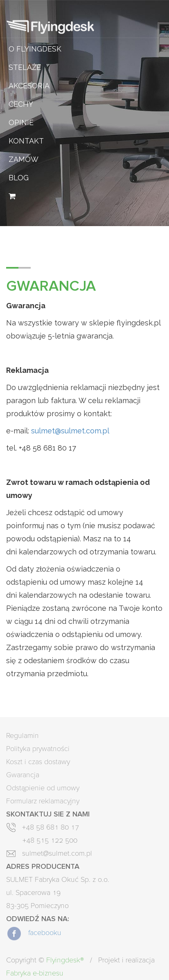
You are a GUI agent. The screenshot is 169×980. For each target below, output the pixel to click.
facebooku (34, 933)
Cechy (21, 104)
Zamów (24, 159)
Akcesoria (29, 86)
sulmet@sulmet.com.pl (70, 431)
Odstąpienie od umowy (43, 788)
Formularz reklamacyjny (43, 801)
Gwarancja (23, 775)
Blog (19, 178)
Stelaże (25, 67)
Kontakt (26, 141)
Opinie (21, 122)
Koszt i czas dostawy (38, 762)
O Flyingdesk (35, 49)
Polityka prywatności (38, 749)
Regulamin (23, 736)
